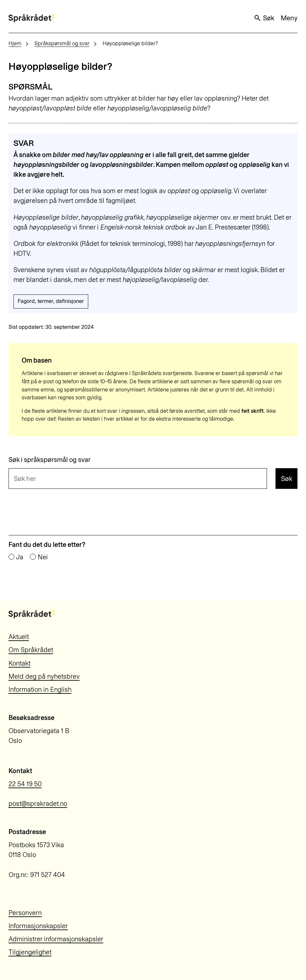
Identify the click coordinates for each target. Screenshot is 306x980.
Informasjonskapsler (38, 926)
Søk (264, 18)
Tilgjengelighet (30, 952)
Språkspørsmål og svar (62, 43)
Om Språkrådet (31, 650)
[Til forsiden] (31, 18)
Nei (43, 557)
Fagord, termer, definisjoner (51, 301)
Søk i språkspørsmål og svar (50, 460)
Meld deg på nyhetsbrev (44, 676)
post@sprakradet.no (38, 804)
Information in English (40, 690)
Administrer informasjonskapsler (56, 939)
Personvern (25, 913)
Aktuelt (19, 637)
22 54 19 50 (25, 784)
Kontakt (20, 663)
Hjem (15, 43)
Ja (20, 557)
